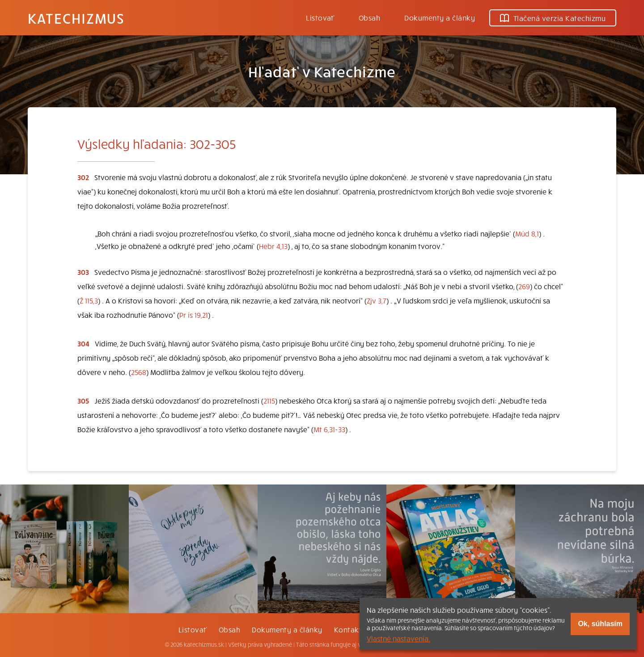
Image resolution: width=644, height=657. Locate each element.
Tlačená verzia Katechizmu (553, 18)
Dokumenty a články (440, 17)
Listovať (320, 17)
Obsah (369, 17)
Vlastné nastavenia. (398, 638)
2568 (139, 372)
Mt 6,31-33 (329, 429)
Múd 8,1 (527, 233)
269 (524, 286)
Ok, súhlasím (600, 624)
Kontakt (348, 629)
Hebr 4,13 (273, 246)
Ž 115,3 (89, 300)
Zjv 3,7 (377, 300)
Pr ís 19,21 (194, 315)
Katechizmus (76, 18)
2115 (269, 400)
